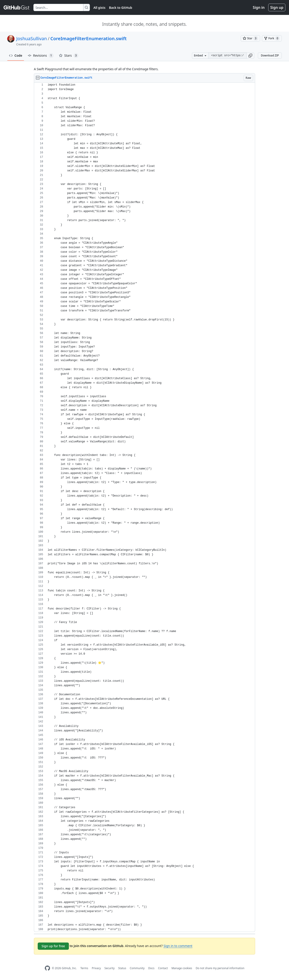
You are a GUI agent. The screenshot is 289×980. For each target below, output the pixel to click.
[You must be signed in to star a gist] (250, 38)
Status (122, 968)
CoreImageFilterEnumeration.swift (89, 38)
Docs (151, 968)
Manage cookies (182, 968)
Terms (84, 968)
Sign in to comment (178, 946)
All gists (99, 8)
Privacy (96, 968)
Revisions (41, 56)
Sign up (277, 7)
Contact (163, 968)
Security (110, 968)
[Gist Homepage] (17, 7)
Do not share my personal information (220, 968)
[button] (250, 56)
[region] (144, 507)
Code (16, 55)
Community (137, 968)
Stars (69, 56)
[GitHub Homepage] (47, 968)
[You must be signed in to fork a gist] (272, 38)
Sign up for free (53, 946)
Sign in (259, 7)
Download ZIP (270, 55)
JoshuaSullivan (32, 38)
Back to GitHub (121, 8)
